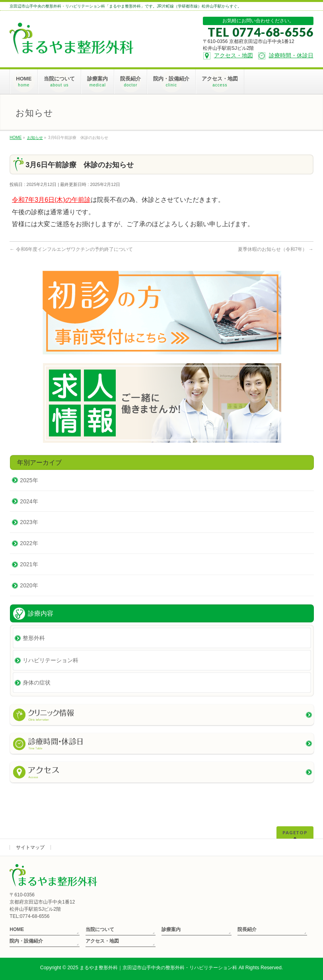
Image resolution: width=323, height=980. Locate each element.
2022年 (29, 543)
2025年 (29, 480)
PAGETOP (295, 832)
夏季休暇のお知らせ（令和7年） (276, 249)
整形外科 (34, 638)
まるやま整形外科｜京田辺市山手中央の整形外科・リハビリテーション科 (158, 968)
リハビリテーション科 (51, 660)
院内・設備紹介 (26, 941)
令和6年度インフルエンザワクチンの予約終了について (71, 249)
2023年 (29, 522)
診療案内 (171, 929)
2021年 (29, 564)
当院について (100, 929)
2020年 (29, 585)
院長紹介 (247, 929)
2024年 (29, 501)
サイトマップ (30, 847)
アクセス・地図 (102, 941)
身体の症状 (37, 683)
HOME (17, 929)
